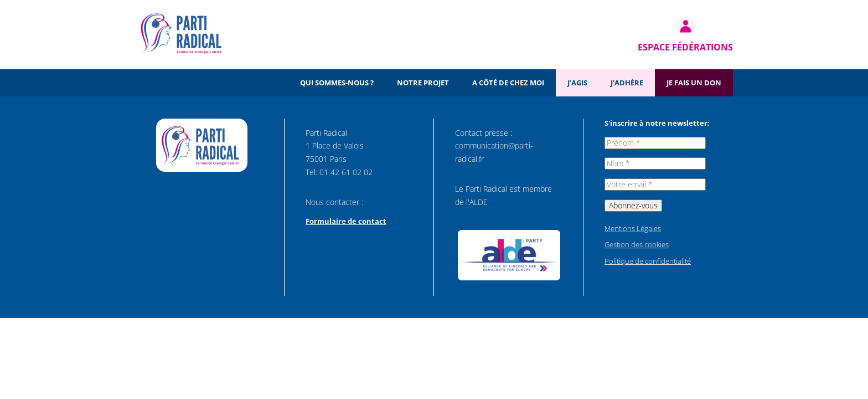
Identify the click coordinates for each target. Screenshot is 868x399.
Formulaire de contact (346, 221)
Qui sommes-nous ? (337, 83)
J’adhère (627, 83)
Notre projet (423, 83)
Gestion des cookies (637, 244)
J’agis (577, 83)
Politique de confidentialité (648, 261)
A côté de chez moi (508, 83)
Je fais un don (694, 83)
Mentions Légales (633, 228)
